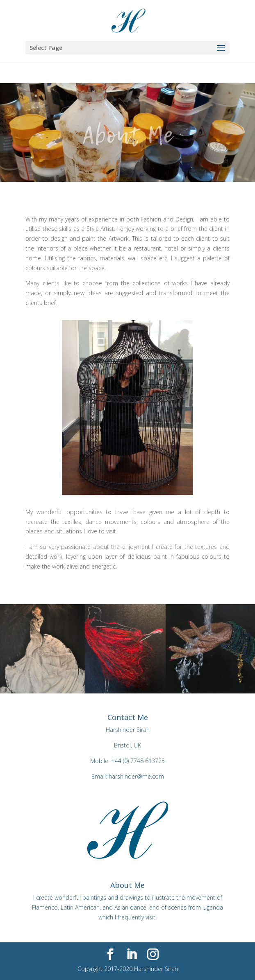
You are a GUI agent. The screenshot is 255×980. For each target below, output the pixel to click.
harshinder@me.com (136, 776)
